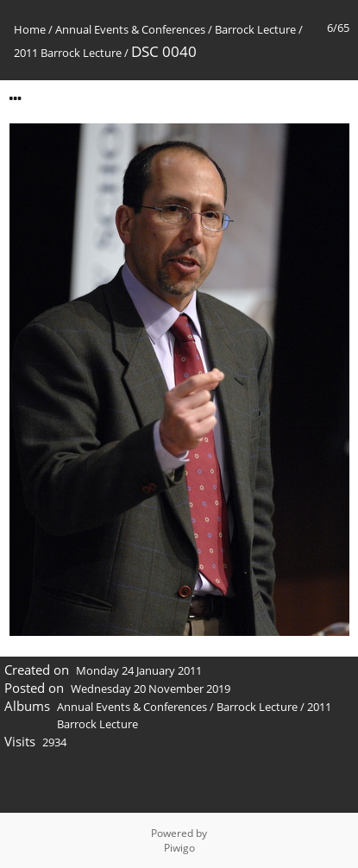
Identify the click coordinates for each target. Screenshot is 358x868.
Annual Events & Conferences (130, 29)
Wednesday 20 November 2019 (151, 689)
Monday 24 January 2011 (139, 670)
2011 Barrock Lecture (68, 53)
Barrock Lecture (255, 29)
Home (30, 29)
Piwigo (179, 848)
